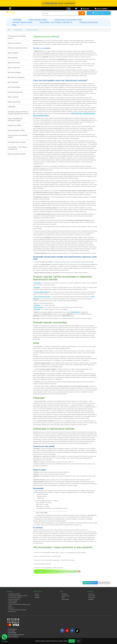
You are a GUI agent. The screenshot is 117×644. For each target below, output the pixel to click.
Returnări (37, 596)
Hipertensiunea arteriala (32, 30)
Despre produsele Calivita (17, 154)
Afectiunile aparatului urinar (18, 48)
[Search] (82, 13)
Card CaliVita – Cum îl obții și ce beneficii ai (56, 22)
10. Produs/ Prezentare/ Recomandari (17, 610)
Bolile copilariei (13, 97)
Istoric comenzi (92, 596)
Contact (37, 594)
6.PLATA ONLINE (12, 603)
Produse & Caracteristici (89, 22)
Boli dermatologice (14, 72)
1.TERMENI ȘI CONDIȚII (14, 594)
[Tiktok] (77, 631)
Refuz (79, 641)
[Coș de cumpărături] (101, 9)
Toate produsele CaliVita (38, 20)
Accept (72, 641)
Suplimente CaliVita (15, 125)
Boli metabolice (13, 82)
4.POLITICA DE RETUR (14, 599)
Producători (64, 594)
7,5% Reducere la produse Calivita (17, 37)
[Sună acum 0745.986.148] (58, 3)
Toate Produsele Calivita (90, 583)
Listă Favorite (92, 597)
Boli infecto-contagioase (16, 77)
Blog (14, 25)
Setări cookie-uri (12, 612)
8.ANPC (10, 606)
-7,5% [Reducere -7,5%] (69, 9)
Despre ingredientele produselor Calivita (15, 120)
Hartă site (37, 597)
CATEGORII (17, 20)
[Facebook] (62, 630)
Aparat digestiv (13, 53)
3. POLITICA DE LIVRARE (15, 597)
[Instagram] (72, 630)
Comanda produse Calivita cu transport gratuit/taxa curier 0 (18, 113)
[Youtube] (67, 630)
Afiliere (63, 597)
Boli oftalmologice (14, 87)
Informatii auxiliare (18, 30)
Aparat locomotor (14, 63)
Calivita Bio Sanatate (104, 583)
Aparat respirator (14, 68)
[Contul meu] (86, 9)
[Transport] (76, 9)
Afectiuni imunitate (15, 43)
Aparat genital (13, 58)
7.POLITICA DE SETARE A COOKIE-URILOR (19, 605)
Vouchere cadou (65, 596)
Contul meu (91, 594)
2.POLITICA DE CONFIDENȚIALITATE (18, 596)
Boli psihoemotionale (15, 92)
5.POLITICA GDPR (13, 601)
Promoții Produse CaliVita (22, 22)
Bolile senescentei (14, 102)
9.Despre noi (11, 608)
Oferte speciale (65, 599)
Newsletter (91, 599)
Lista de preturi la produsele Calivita (68, 20)
